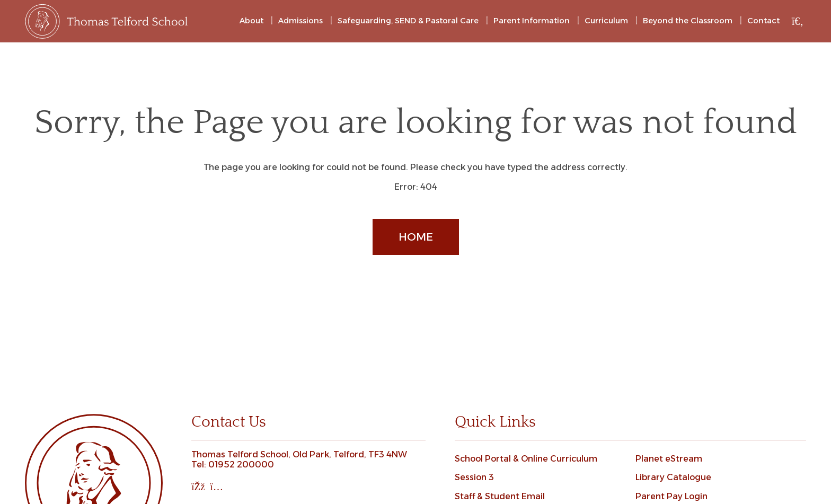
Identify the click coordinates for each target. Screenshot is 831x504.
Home (416, 237)
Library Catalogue (673, 477)
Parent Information (532, 21)
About (251, 21)
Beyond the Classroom (688, 21)
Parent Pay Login (671, 496)
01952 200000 (241, 465)
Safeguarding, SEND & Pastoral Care (408, 21)
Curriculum (606, 21)
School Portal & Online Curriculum (526, 459)
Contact (763, 21)
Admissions (300, 21)
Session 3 (474, 477)
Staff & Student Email (500, 496)
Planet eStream (669, 459)
